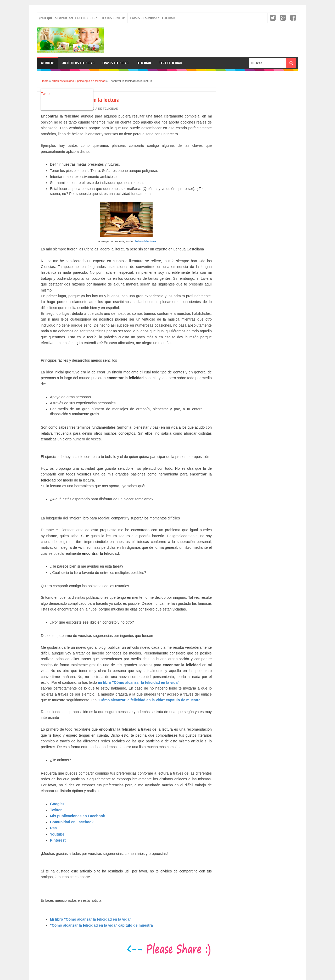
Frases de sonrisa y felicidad (152, 18)
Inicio (48, 63)
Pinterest (58, 840)
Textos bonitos (113, 18)
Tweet (46, 94)
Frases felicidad (115, 63)
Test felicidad (170, 63)
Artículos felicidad (78, 63)
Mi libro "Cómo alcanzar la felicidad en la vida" (91, 919)
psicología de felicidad (99, 109)
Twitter (56, 810)
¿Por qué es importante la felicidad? (68, 18)
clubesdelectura (145, 241)
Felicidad (144, 63)
